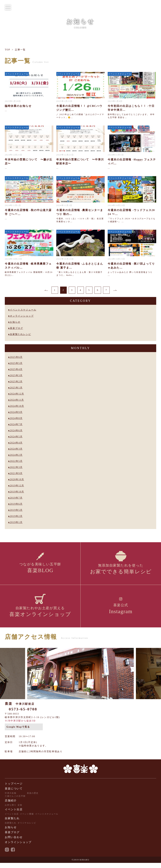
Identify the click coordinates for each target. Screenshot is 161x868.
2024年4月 (16, 443)
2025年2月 (16, 382)
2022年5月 (16, 461)
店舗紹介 (11, 806)
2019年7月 (16, 498)
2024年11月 (17, 400)
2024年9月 (16, 412)
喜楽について (14, 794)
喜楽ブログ (17, 328)
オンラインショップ (22, 316)
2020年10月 (17, 479)
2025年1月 (16, 388)
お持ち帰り (11, 810)
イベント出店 (14, 815)
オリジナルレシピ (27, 828)
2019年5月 (16, 510)
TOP (7, 50)
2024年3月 (16, 449)
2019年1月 (16, 522)
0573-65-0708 (23, 714)
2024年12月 (17, 394)
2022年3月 (16, 467)
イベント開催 (27, 819)
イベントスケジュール (23, 310)
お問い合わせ (14, 842)
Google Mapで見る (18, 732)
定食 (20, 810)
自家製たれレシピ (20, 334)
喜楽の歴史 (33, 798)
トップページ (14, 789)
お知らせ (15, 322)
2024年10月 (17, 406)
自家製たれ (12, 823)
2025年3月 (16, 375)
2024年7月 (16, 424)
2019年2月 (16, 516)
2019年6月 (16, 504)
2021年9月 (16, 473)
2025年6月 (16, 357)
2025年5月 (16, 363)
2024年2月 (16, 455)
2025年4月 (16, 369)
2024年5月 (16, 437)
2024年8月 (16, 418)
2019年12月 (17, 486)
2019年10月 (17, 492)
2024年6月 (16, 431)
